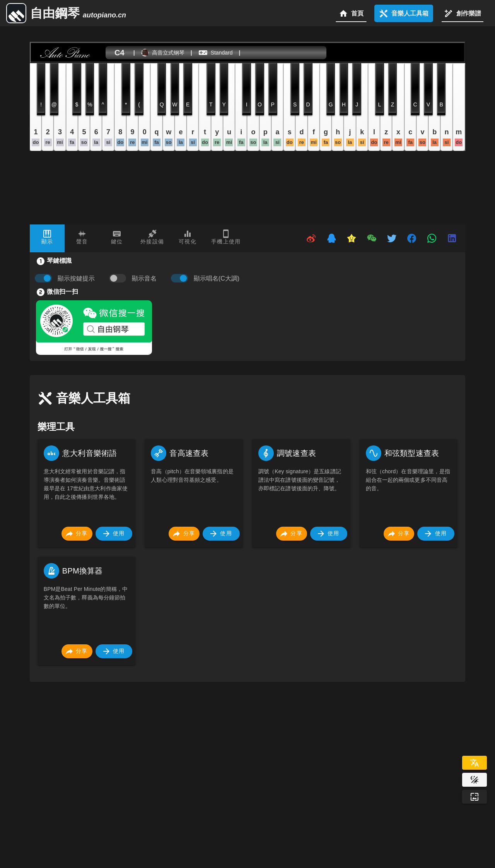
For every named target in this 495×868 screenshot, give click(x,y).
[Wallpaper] (475, 797)
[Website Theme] (475, 780)
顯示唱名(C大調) (217, 278)
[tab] (47, 238)
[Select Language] (475, 763)
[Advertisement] (262, 755)
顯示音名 (144, 278)
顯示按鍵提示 (76, 278)
